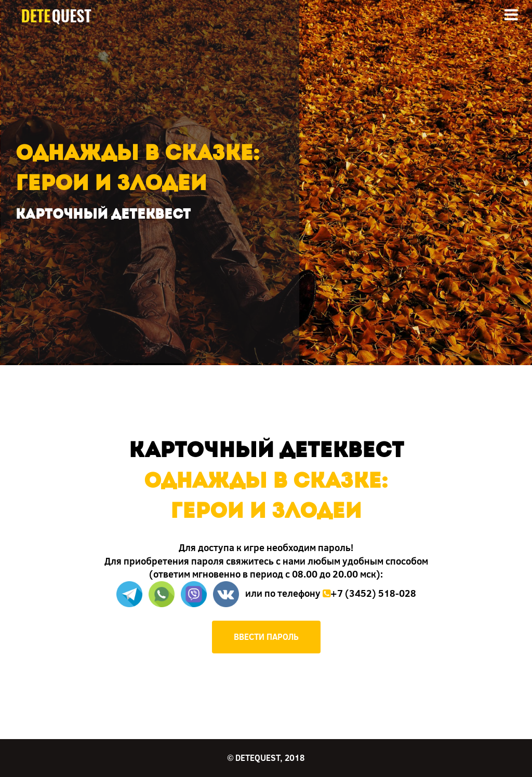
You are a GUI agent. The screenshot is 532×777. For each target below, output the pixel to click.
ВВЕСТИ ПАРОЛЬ (266, 637)
